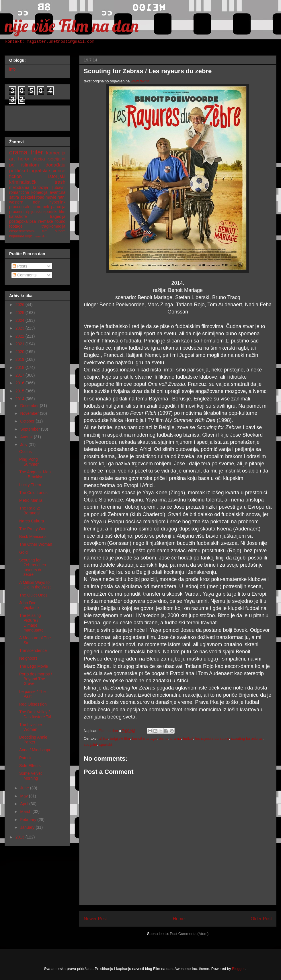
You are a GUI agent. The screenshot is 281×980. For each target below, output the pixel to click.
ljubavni (59, 187)
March (26, 811)
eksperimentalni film (28, 231)
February (29, 820)
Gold (24, 552)
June (25, 788)
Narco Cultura (32, 521)
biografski (37, 171)
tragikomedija (53, 226)
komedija (56, 153)
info (12, 69)
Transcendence (33, 650)
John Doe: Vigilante (29, 605)
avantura (58, 192)
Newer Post (95, 919)
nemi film (40, 236)
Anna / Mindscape (35, 750)
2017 (21, 375)
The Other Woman (36, 544)
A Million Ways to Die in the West (35, 585)
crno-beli (41, 207)
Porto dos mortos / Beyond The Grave (36, 679)
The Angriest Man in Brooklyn (35, 474)
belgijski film (120, 738)
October (28, 421)
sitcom (60, 231)
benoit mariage (144, 738)
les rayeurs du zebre (212, 738)
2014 (21, 399)
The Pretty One (33, 529)
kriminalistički (23, 182)
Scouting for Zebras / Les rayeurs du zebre (33, 567)
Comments (25, 275)
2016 (21, 383)
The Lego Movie (34, 666)
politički (17, 171)
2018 (21, 367)
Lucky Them (30, 485)
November (30, 413)
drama (176, 738)
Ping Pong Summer (29, 462)
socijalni (90, 744)
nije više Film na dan (72, 26)
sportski (105, 744)
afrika (103, 738)
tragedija (58, 216)
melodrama (19, 187)
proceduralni (20, 207)
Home (179, 919)
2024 (21, 320)
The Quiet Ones (33, 595)
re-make (46, 221)
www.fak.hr (140, 81)
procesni (17, 212)
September (30, 429)
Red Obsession (33, 704)
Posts (20, 266)
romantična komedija (28, 192)
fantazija (40, 187)
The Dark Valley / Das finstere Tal (35, 714)
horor (24, 159)
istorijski (57, 176)
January (28, 827)
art (12, 159)
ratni (62, 197)
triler (37, 152)
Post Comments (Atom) (189, 934)
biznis (164, 738)
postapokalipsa (23, 221)
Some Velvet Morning (31, 776)
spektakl (28, 197)
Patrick (25, 758)
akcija (39, 159)
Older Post (261, 919)
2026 (21, 305)
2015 (21, 391)
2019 (21, 359)
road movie (46, 197)
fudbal (188, 738)
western (16, 202)
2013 (21, 837)
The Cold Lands (33, 493)
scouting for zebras (247, 738)
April (25, 804)
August (27, 437)
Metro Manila (31, 500)
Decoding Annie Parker (33, 740)
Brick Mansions (33, 537)
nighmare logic (21, 236)
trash (60, 182)
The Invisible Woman (31, 727)
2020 (21, 352)
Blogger (238, 969)
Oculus (26, 452)
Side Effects (30, 766)
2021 (21, 344)
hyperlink (57, 202)
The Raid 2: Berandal (30, 511)
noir (36, 202)
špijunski (34, 212)
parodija (58, 207)
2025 (21, 313)
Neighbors (28, 658)
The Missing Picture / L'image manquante (31, 623)
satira (14, 197)
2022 (21, 336)
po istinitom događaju (37, 165)
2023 (21, 328)
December (30, 406)
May (24, 796)
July (24, 445)
